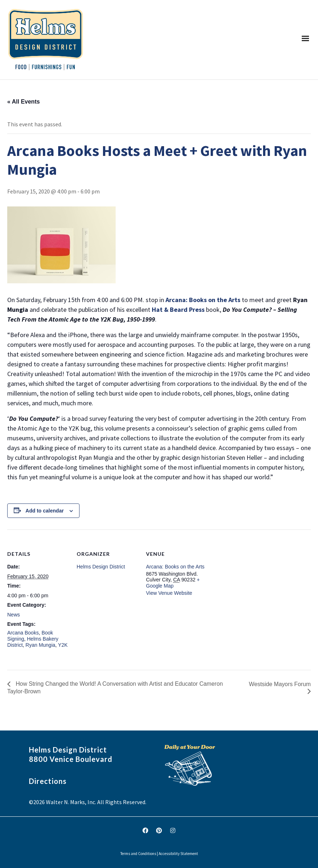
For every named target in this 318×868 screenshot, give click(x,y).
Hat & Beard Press (179, 309)
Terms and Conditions (138, 854)
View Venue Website (169, 593)
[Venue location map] (253, 579)
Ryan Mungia (41, 645)
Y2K (63, 645)
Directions (48, 781)
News (14, 615)
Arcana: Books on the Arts (175, 567)
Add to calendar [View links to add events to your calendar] (45, 511)
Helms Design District (101, 567)
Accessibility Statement (178, 854)
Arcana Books (23, 633)
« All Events (23, 102)
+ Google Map (173, 583)
